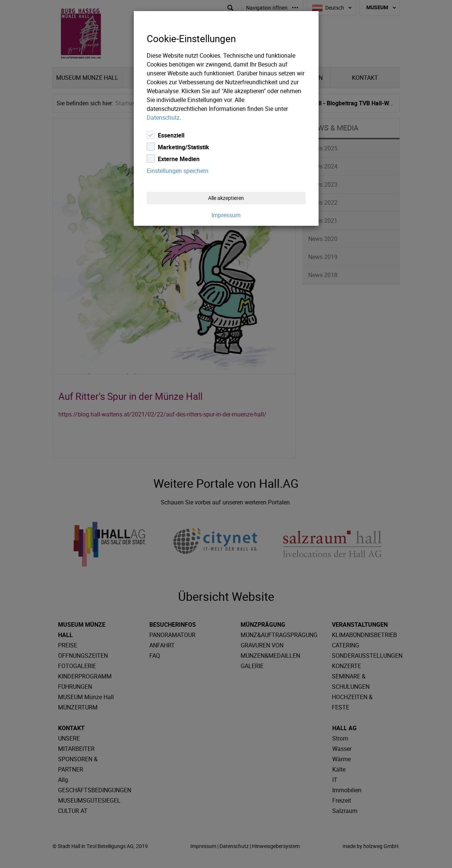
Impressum (226, 215)
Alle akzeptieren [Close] (226, 198)
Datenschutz (163, 118)
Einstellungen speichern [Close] (178, 171)
